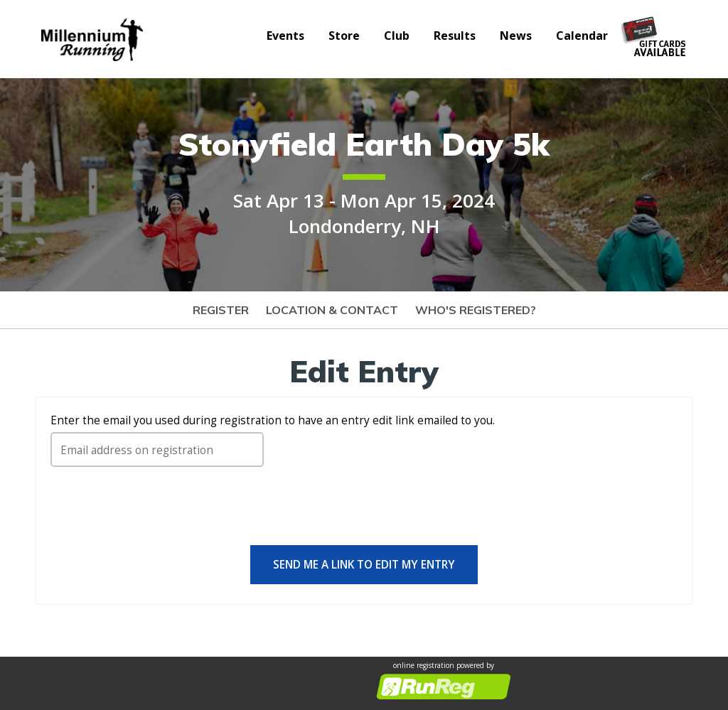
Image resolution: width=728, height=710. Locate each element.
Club (397, 36)
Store (344, 36)
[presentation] (159, 512)
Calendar (582, 36)
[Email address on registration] (157, 450)
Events (285, 36)
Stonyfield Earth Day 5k (364, 144)
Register (221, 310)
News (516, 36)
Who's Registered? (476, 310)
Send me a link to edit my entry (364, 564)
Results (455, 36)
